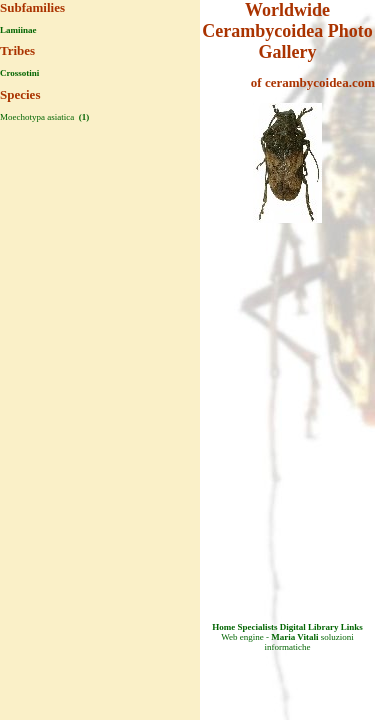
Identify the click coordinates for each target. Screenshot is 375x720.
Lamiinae (18, 30)
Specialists (257, 627)
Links (352, 627)
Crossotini (19, 73)
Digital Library (309, 627)
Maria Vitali (294, 637)
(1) (82, 117)
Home (223, 627)
